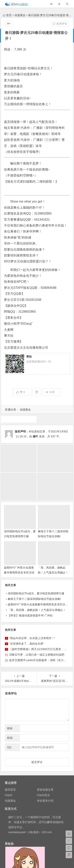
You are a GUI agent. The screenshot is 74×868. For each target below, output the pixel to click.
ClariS (8, 795)
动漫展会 (20, 15)
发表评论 (60, 24)
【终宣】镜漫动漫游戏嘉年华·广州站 (30, 615)
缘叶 (36, 436)
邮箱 (10, 738)
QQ (9, 747)
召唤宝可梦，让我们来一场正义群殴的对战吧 (37, 655)
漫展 (19, 419)
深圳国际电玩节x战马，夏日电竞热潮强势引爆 (36, 593)
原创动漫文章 (45, 790)
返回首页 (10, 790)
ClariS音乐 (43, 795)
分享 (50, 392)
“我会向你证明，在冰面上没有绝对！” (32, 638)
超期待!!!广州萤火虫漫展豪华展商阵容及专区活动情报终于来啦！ (19, 572)
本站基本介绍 (45, 801)
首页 (7, 15)
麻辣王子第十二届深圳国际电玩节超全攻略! (34, 599)
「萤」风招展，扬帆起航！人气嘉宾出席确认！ (37, 610)
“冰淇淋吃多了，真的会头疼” (27, 644)
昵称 (10, 728)
